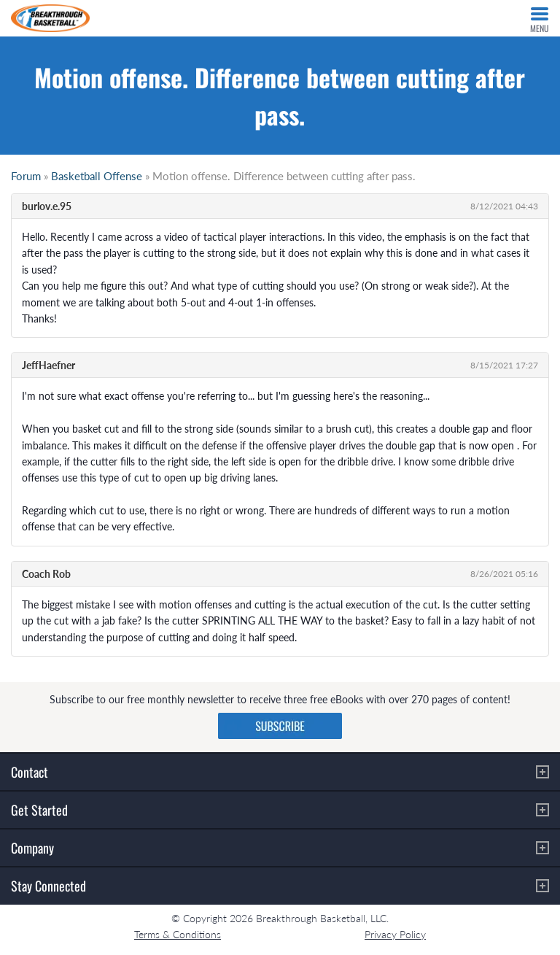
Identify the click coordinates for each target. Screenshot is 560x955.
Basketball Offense (97, 176)
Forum (26, 176)
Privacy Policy (395, 934)
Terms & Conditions (178, 934)
